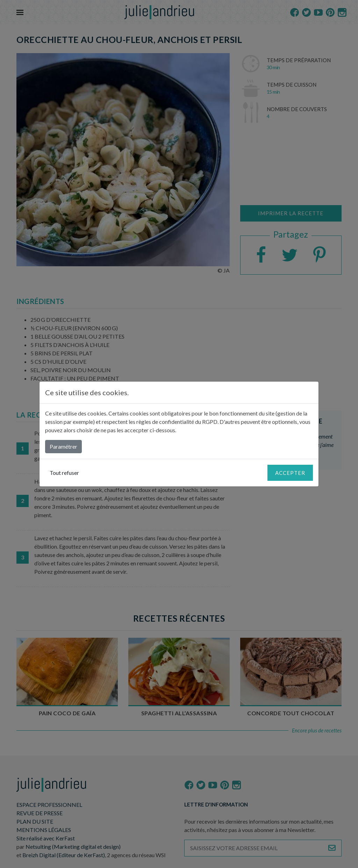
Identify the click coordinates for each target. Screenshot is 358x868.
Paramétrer (63, 446)
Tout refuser (64, 473)
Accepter (290, 473)
